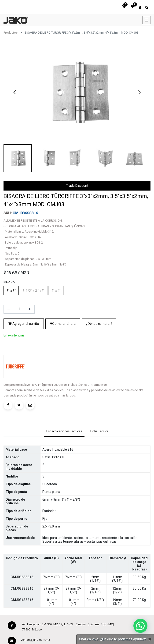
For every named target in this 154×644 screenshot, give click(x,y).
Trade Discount (77, 186)
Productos (11, 33)
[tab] (64, 432)
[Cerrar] (150, 639)
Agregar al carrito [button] (24, 324)
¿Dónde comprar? (99, 324)
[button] (99, 324)
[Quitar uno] (9, 309)
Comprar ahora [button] (63, 324)
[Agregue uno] (29, 309)
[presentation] (14, 92)
